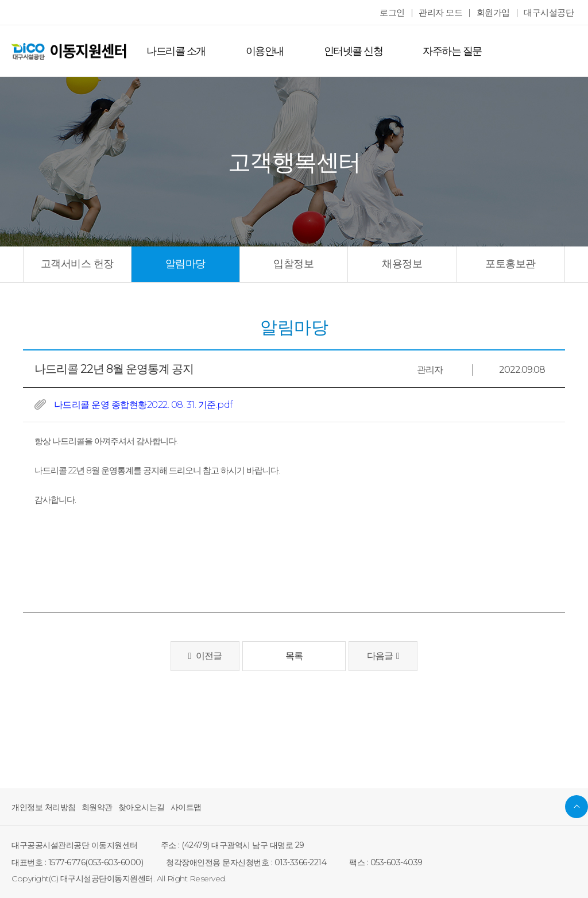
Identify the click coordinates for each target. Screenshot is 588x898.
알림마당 (185, 264)
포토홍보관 (511, 264)
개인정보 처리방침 (41, 807)
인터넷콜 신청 (346, 51)
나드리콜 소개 (174, 51)
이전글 (205, 656)
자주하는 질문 (441, 51)
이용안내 (260, 51)
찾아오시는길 (133, 807)
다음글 (383, 656)
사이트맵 (175, 807)
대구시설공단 (550, 12)
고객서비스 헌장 (77, 264)
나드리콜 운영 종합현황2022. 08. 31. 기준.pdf (140, 405)
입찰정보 (293, 264)
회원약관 (91, 807)
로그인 (402, 12)
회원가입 (498, 12)
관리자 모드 (448, 12)
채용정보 (402, 264)
